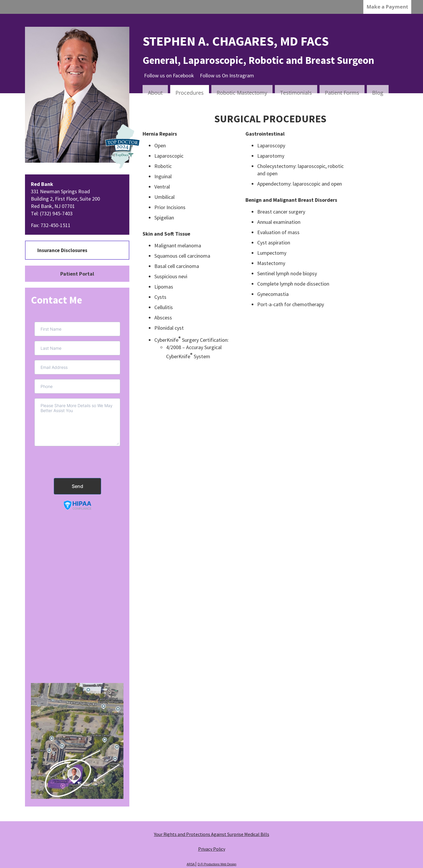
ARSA (191, 864)
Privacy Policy (212, 849)
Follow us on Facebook (169, 75)
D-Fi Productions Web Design (217, 864)
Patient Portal (77, 274)
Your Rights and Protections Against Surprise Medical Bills (212, 834)
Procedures (190, 93)
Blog (378, 93)
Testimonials (296, 93)
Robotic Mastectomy (242, 93)
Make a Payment (387, 7)
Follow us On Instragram (227, 75)
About (155, 93)
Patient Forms (342, 93)
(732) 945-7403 (56, 213)
